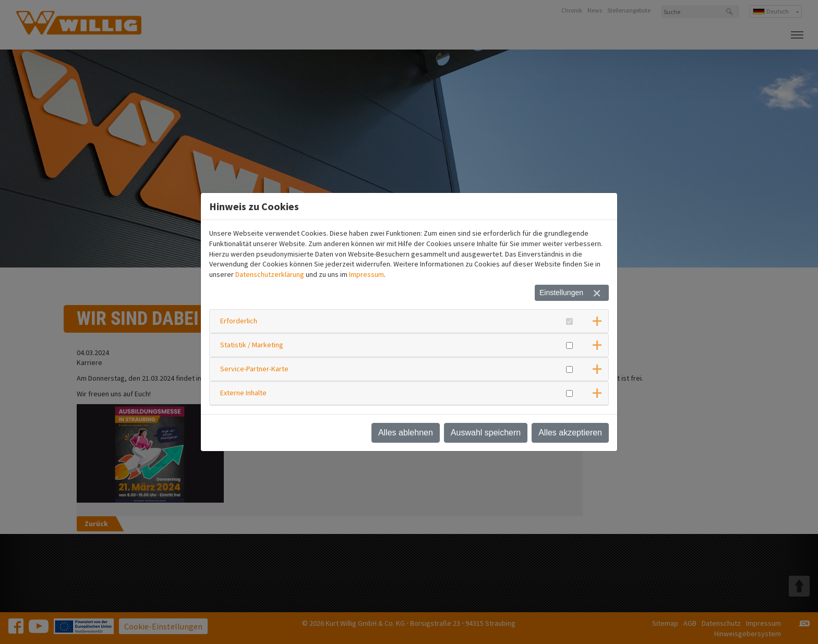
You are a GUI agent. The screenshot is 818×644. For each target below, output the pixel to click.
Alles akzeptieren (570, 433)
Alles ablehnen (406, 433)
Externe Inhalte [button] (243, 393)
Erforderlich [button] (239, 321)
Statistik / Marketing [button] (252, 345)
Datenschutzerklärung (270, 274)
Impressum (366, 274)
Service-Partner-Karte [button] (254, 369)
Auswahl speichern (486, 433)
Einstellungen (561, 293)
